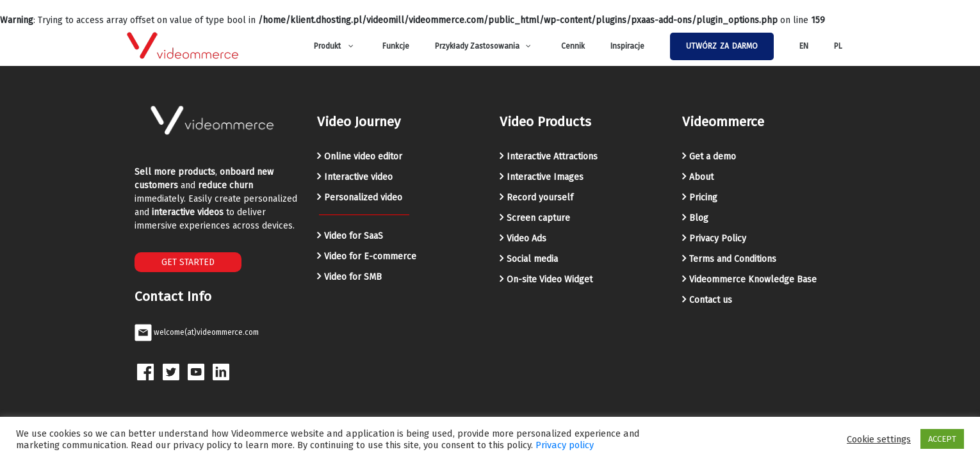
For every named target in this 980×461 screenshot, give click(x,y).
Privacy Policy (718, 239)
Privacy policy (565, 445)
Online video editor (363, 157)
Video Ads (527, 239)
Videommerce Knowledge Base (753, 279)
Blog (699, 218)
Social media (532, 259)
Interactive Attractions (552, 157)
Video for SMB (353, 277)
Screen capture (538, 218)
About (701, 177)
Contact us (711, 300)
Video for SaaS (354, 236)
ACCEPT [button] (942, 439)
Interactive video (358, 177)
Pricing (703, 198)
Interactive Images (545, 177)
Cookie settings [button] (879, 439)
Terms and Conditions (733, 259)
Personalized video (363, 198)
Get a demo (713, 157)
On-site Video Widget (550, 279)
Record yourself (540, 198)
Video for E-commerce (370, 256)
